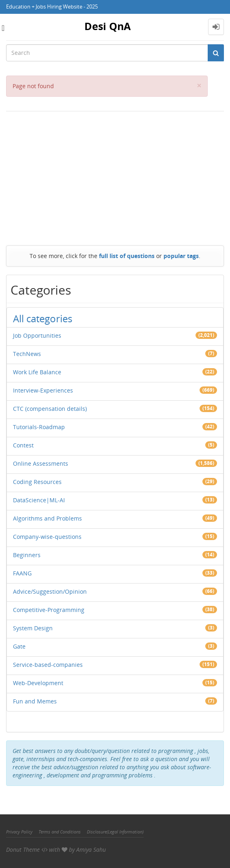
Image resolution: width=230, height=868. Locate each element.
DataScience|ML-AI (39, 500)
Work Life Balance (37, 372)
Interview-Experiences (43, 390)
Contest (23, 445)
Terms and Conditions (60, 832)
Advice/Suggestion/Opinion (50, 591)
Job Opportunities (37, 335)
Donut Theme (23, 850)
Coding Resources (37, 482)
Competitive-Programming (49, 610)
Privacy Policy (19, 832)
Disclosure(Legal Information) (115, 832)
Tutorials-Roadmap (39, 427)
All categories (43, 318)
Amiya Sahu (91, 850)
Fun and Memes (35, 701)
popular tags (181, 256)
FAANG (22, 573)
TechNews (27, 354)
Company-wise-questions (47, 537)
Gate (19, 646)
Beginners (27, 555)
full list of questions (127, 256)
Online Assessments (41, 463)
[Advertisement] (115, 176)
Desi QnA (107, 26)
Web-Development (38, 683)
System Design (33, 628)
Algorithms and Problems (47, 518)
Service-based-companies (48, 665)
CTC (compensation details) (50, 409)
